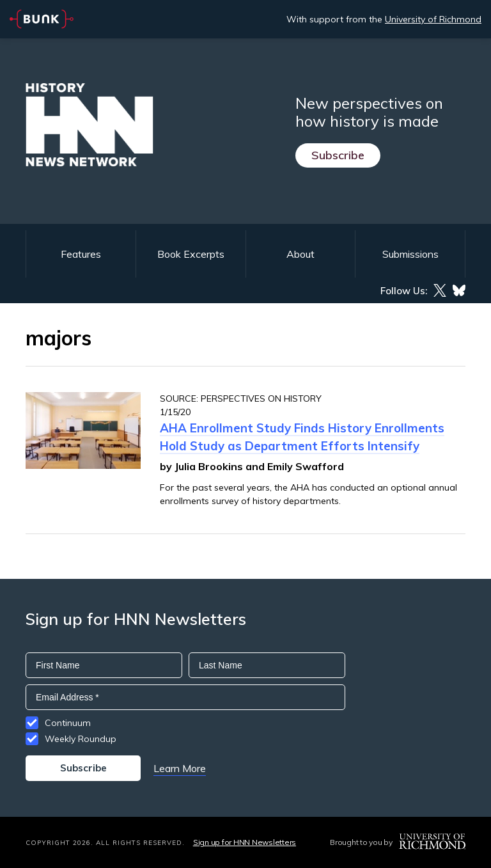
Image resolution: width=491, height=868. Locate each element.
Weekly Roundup (81, 739)
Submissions (410, 254)
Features (81, 254)
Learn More (180, 768)
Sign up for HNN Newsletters (245, 842)
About (300, 254)
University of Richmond (433, 19)
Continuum (68, 723)
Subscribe (338, 155)
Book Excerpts (191, 254)
